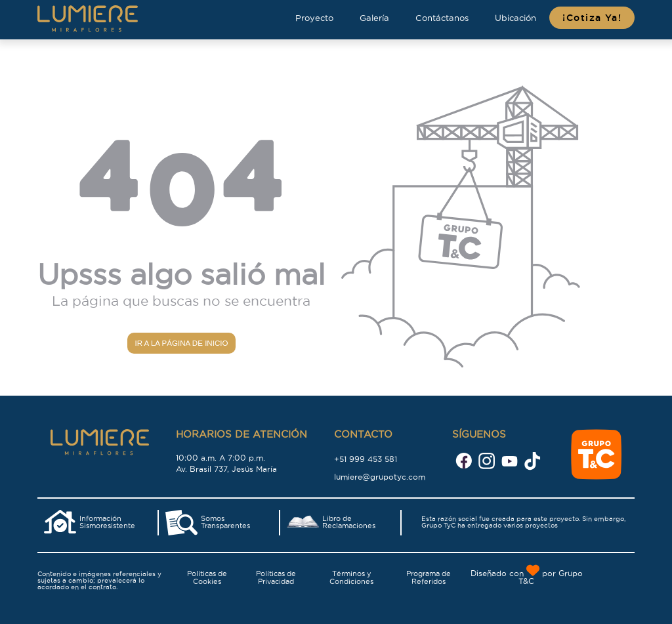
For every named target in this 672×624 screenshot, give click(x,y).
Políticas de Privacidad (276, 577)
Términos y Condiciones (351, 577)
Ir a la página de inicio (181, 343)
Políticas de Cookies (207, 577)
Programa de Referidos (429, 577)
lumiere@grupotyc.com (380, 477)
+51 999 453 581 (366, 459)
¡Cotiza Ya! (592, 18)
